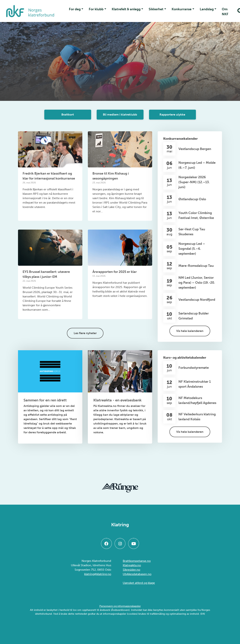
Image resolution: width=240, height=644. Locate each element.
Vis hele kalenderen (190, 331)
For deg (75, 9)
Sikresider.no (131, 570)
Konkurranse (182, 9)
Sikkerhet (156, 9)
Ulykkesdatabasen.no (137, 574)
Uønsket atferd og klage (139, 583)
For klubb (96, 9)
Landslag (207, 9)
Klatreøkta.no (132, 565)
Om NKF (225, 12)
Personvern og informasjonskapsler (120, 606)
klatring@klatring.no (98, 574)
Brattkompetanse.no (137, 561)
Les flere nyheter (85, 333)
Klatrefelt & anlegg (126, 9)
